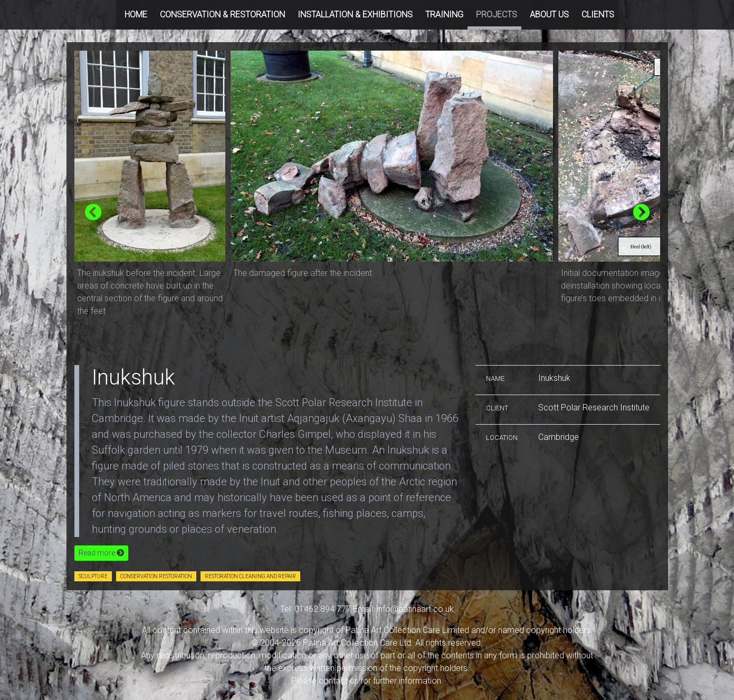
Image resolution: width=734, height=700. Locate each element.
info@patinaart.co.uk (415, 609)
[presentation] (93, 213)
